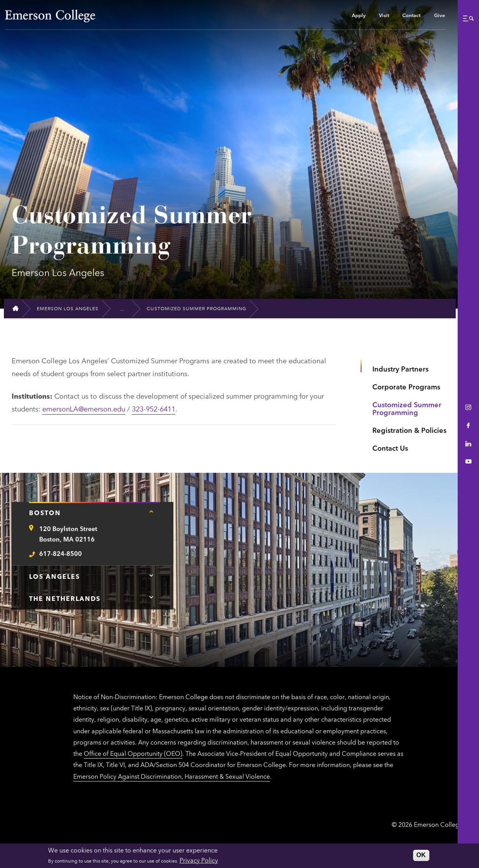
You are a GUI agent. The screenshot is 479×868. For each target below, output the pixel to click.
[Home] (19, 308)
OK (421, 855)
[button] (468, 18)
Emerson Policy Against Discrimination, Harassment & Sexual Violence (172, 776)
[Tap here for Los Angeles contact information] (151, 575)
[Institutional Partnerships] (126, 309)
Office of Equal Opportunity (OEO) (133, 753)
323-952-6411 (154, 408)
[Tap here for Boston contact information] (151, 512)
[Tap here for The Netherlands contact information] (151, 597)
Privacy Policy (199, 860)
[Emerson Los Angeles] (71, 309)
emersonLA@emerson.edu (84, 408)
